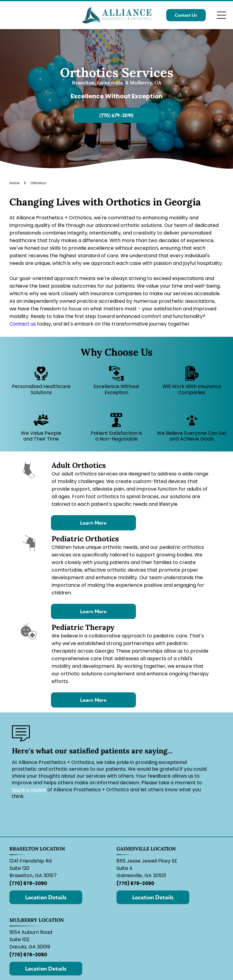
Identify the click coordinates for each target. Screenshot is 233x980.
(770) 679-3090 (28, 883)
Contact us (23, 324)
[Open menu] (221, 15)
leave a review (29, 790)
